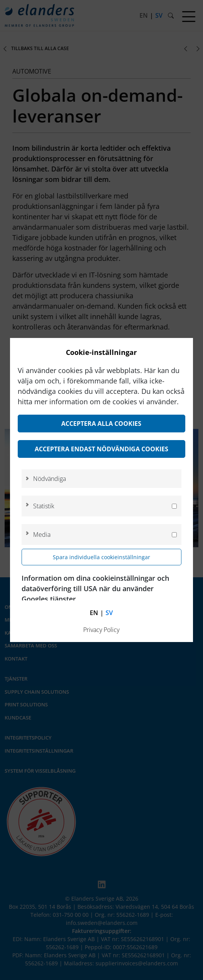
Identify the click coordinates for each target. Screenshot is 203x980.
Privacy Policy (101, 630)
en (94, 613)
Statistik (44, 506)
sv (109, 613)
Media (42, 535)
